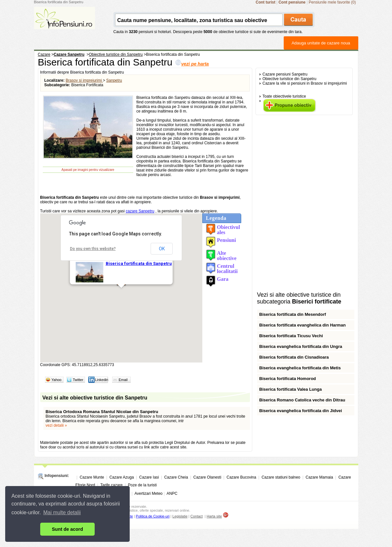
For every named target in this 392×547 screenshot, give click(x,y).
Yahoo (57, 380)
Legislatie (180, 516)
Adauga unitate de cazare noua (321, 43)
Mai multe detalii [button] (62, 512)
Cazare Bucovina (241, 477)
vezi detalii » (56, 425)
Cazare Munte (92, 477)
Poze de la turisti (143, 485)
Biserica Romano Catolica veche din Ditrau (302, 400)
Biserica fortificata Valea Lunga (291, 389)
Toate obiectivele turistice (284, 96)
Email (123, 380)
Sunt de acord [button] (67, 529)
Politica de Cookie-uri (153, 516)
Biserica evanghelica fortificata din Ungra (301, 346)
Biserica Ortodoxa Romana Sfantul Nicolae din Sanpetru (102, 412)
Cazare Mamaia (320, 477)
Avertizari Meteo (148, 493)
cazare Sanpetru (140, 211)
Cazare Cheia (176, 477)
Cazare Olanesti (207, 477)
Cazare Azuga (121, 477)
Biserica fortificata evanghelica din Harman (303, 325)
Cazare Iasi (149, 477)
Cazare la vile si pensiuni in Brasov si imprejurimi (305, 83)
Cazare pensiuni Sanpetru (285, 74)
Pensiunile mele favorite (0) (332, 2)
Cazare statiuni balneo (281, 477)
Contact (196, 516)
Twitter (78, 380)
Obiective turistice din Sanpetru (290, 79)
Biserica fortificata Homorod (288, 379)
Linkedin (102, 380)
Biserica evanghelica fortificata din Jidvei (301, 411)
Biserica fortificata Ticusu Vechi (291, 336)
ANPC (172, 493)
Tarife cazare (111, 485)
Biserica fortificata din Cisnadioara (294, 357)
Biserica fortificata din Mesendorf (293, 314)
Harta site (214, 516)
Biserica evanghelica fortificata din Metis (300, 368)
